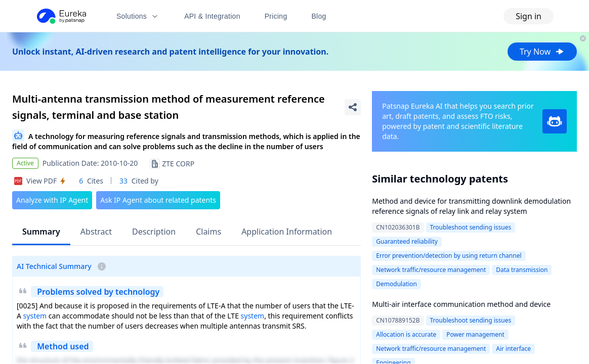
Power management (475, 334)
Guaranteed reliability (407, 241)
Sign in (529, 16)
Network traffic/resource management (431, 270)
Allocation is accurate (406, 334)
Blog (319, 16)
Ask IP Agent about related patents (158, 200)
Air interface (513, 349)
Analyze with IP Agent (52, 200)
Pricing (276, 16)
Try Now (542, 52)
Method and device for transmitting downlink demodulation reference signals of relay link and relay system (471, 206)
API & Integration (212, 16)
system (35, 316)
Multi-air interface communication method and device (461, 304)
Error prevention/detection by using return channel (449, 256)
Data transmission (522, 270)
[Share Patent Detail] (353, 107)
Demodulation (396, 284)
